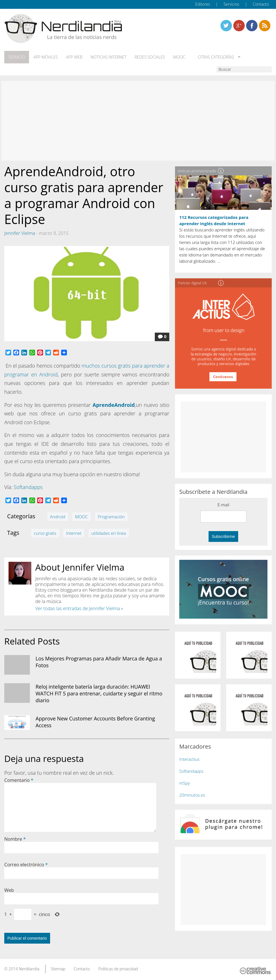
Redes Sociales (148, 57)
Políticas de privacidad (118, 968)
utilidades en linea (109, 533)
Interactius (189, 759)
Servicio (17, 57)
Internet (74, 533)
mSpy (185, 783)
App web (73, 57)
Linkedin (265, 26)
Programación (111, 516)
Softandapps (28, 487)
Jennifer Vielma (20, 233)
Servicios (231, 4)
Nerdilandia (29, 968)
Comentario (19, 780)
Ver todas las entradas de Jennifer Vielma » (79, 608)
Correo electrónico (26, 864)
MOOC (177, 57)
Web (9, 890)
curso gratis (45, 533)
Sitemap (58, 968)
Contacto (261, 4)
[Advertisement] (138, 121)
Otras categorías (213, 57)
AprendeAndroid (114, 404)
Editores (203, 4)
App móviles (45, 57)
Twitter (226, 26)
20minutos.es (192, 795)
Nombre (15, 839)
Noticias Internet (107, 57)
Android (58, 516)
